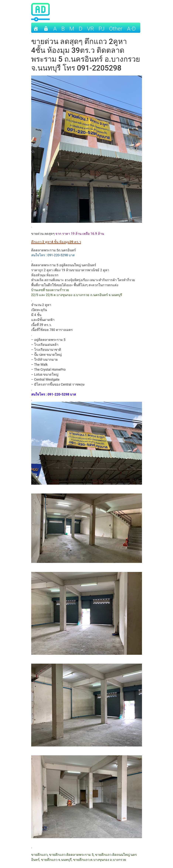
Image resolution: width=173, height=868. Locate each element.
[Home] (36, 28)
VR (90, 29)
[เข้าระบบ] (46, 28)
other (116, 29)
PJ (102, 29)
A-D (131, 29)
